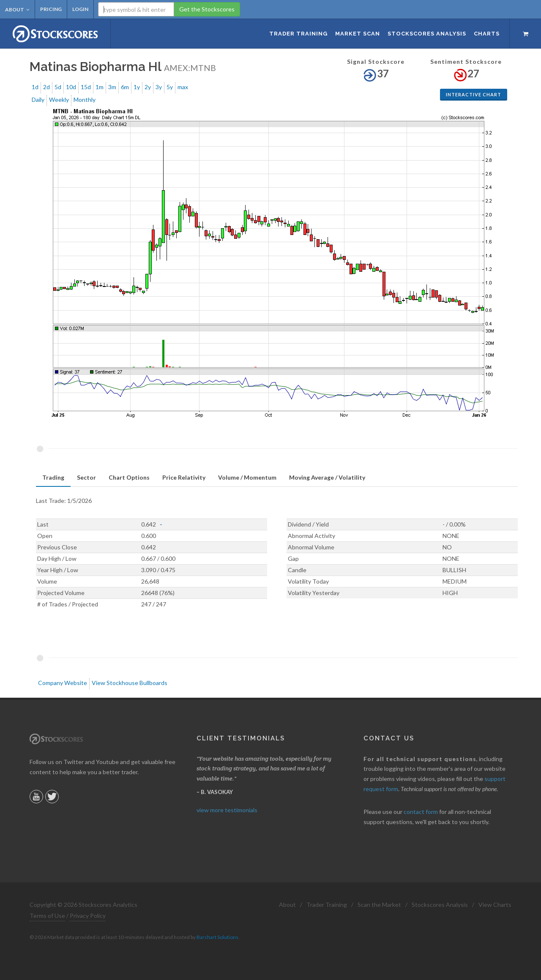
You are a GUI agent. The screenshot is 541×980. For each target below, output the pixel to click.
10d (71, 87)
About (17, 10)
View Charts (495, 905)
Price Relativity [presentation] (184, 477)
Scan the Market (379, 905)
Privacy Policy (88, 916)
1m (100, 87)
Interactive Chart (474, 94)
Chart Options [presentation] (129, 477)
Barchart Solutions (217, 937)
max (183, 87)
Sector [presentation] (86, 477)
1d (35, 87)
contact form (421, 812)
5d (58, 87)
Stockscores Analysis (440, 905)
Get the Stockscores (207, 9)
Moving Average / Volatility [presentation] (327, 477)
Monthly (85, 100)
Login (80, 9)
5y (170, 87)
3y (159, 87)
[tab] (53, 478)
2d (46, 87)
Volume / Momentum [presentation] (247, 477)
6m (125, 87)
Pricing (51, 9)
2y (148, 87)
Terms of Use (47, 916)
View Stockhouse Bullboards (130, 683)
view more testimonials (227, 810)
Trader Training (327, 905)
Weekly (59, 100)
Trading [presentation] (53, 477)
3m (112, 87)
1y (137, 87)
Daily (38, 100)
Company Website (63, 683)
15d (86, 87)
